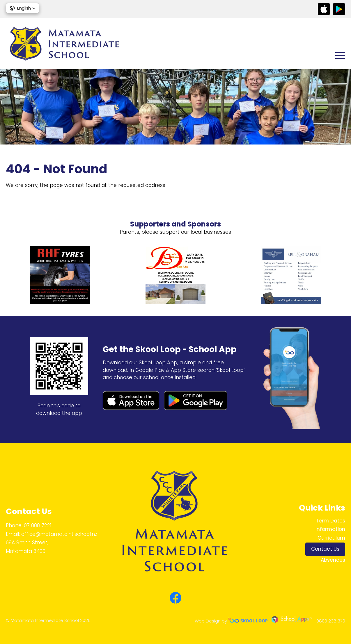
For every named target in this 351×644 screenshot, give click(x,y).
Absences (333, 560)
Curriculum (331, 538)
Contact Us (325, 549)
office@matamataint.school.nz (59, 534)
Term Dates (330, 521)
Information (330, 529)
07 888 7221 (38, 525)
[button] (23, 8)
